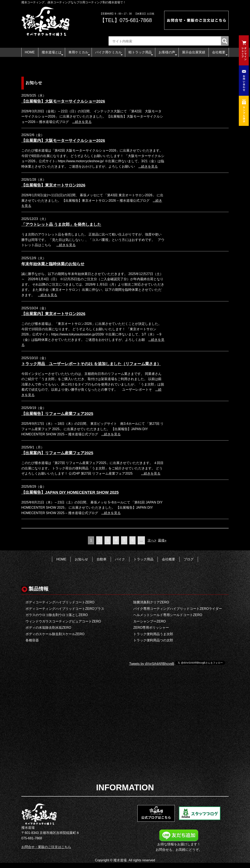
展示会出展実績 (194, 52)
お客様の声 (168, 53)
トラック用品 (143, 559)
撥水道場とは (52, 53)
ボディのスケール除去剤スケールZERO (55, 634)
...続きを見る (82, 122)
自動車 (102, 559)
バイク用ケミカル (109, 53)
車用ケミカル (79, 53)
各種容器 (32, 640)
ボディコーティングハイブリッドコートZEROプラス (65, 609)
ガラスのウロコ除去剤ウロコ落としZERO (57, 615)
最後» (162, 540)
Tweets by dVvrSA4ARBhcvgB (152, 664)
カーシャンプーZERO (149, 621)
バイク (120, 559)
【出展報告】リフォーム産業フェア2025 (57, 414)
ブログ (189, 559)
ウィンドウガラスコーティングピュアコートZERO (63, 621)
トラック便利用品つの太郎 (153, 640)
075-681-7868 (136, 20)
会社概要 (220, 53)
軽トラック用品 (141, 53)
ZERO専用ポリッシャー (151, 628)
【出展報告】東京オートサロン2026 (53, 185)
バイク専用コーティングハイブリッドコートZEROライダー (178, 609)
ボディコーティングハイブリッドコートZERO (60, 602)
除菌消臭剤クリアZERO (151, 602)
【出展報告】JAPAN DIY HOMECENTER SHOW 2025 (70, 492)
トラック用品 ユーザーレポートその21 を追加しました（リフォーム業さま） (91, 364)
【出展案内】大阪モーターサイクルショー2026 (63, 141)
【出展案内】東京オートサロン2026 (53, 314)
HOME (30, 52)
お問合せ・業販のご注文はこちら (46, 847)
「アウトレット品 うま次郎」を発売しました (61, 224)
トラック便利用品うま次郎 (153, 634)
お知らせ (81, 559)
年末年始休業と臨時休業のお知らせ (53, 264)
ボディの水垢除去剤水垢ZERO (48, 628)
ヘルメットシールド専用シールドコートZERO (168, 615)
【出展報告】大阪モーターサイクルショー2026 (63, 101)
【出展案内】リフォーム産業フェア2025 (57, 453)
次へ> (152, 540)
